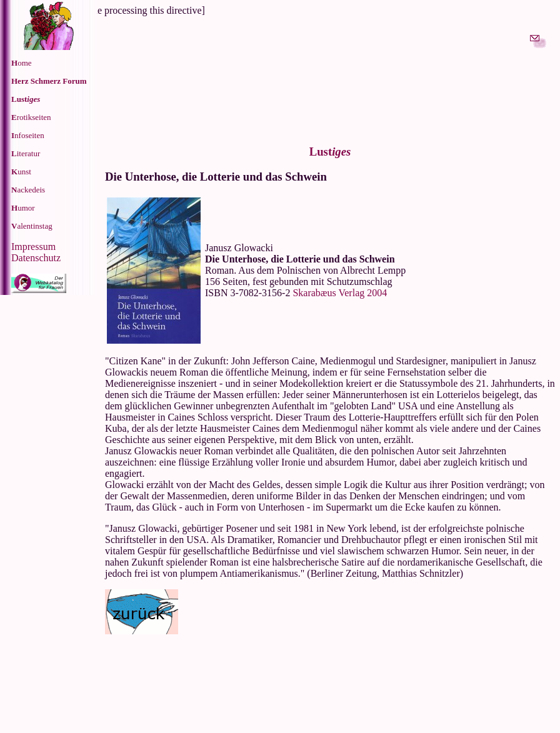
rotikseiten (31, 117)
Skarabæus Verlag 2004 (340, 293)
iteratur (26, 153)
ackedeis (28, 190)
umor (23, 208)
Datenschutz (36, 258)
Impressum (33, 247)
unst (21, 172)
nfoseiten (28, 135)
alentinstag (32, 226)
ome (22, 63)
